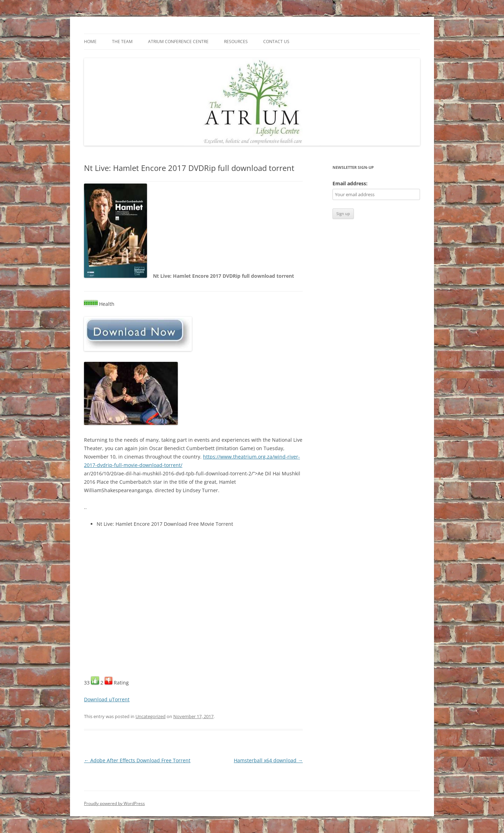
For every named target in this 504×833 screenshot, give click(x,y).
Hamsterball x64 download (268, 760)
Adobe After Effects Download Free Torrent (137, 760)
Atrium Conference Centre (178, 42)
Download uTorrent (107, 699)
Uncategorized (150, 716)
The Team (122, 42)
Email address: (350, 183)
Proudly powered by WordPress (114, 803)
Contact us (276, 42)
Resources (236, 42)
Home (90, 42)
